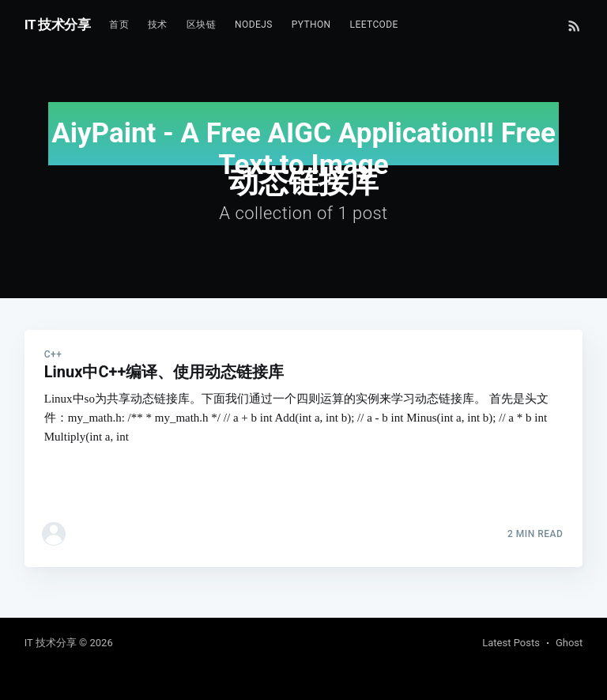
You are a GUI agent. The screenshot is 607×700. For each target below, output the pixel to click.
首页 (119, 25)
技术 (158, 25)
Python (311, 25)
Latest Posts (511, 643)
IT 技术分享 (58, 25)
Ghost (569, 643)
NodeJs (254, 25)
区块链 (201, 25)
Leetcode (374, 25)
